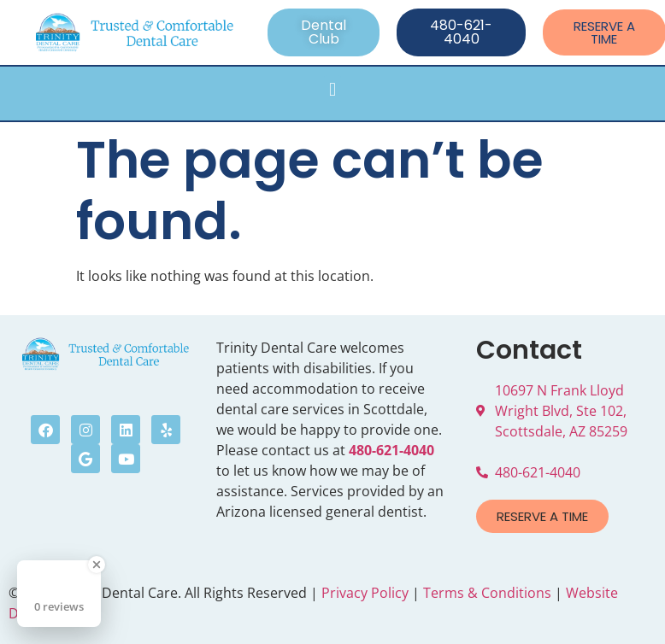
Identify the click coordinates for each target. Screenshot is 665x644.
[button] (332, 89)
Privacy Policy (365, 593)
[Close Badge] (97, 565)
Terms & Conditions (487, 593)
